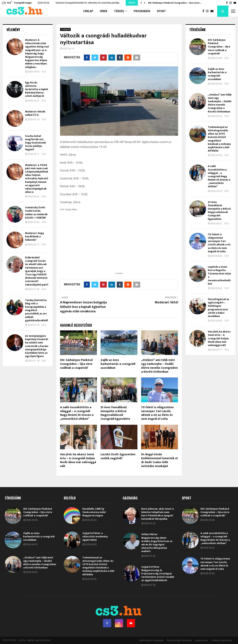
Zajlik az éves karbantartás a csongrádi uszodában (118, 364)
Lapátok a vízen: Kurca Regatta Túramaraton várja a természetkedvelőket (219, 275)
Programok (142, 11)
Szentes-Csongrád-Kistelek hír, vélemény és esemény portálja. (88, 3)
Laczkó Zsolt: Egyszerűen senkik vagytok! (118, 456)
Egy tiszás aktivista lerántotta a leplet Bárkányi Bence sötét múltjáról (37, 89)
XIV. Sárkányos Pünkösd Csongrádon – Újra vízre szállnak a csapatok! (76, 364)
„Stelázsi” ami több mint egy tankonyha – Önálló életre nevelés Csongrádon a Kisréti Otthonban (159, 366)
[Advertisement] (119, 247)
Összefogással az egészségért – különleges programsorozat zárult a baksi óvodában (219, 308)
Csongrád (65, 29)
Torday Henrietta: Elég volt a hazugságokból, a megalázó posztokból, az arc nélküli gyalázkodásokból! (37, 310)
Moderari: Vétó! (166, 302)
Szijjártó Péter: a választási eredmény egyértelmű (95, 537)
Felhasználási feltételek (179, 640)
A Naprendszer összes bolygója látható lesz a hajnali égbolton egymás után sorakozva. (83, 307)
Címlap (88, 11)
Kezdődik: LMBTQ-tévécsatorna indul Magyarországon (94, 512)
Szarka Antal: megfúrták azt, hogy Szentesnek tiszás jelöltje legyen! (36, 143)
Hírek (104, 11)
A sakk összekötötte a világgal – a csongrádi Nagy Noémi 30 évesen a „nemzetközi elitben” (77, 413)
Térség (119, 11)
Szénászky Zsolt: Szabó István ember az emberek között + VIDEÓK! (36, 213)
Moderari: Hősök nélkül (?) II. (35, 113)
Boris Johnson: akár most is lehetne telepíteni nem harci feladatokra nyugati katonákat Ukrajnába (158, 514)
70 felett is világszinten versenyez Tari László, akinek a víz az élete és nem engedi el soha (157, 413)
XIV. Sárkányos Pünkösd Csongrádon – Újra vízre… (175, 3)
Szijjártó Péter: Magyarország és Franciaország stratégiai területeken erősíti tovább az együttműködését (158, 574)
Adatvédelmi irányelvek (151, 640)
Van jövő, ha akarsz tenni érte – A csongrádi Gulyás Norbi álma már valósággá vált (78, 460)
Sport (161, 11)
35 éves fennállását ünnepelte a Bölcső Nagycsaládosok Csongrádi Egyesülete (115, 413)
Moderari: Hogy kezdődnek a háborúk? (34, 236)
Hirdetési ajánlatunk (222, 640)
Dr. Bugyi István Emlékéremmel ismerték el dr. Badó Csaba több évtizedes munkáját (159, 460)
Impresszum (202, 640)
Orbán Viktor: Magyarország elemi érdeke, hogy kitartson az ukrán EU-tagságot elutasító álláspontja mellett (157, 543)
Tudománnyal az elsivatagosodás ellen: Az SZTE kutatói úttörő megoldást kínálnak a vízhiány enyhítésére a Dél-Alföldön (219, 139)
